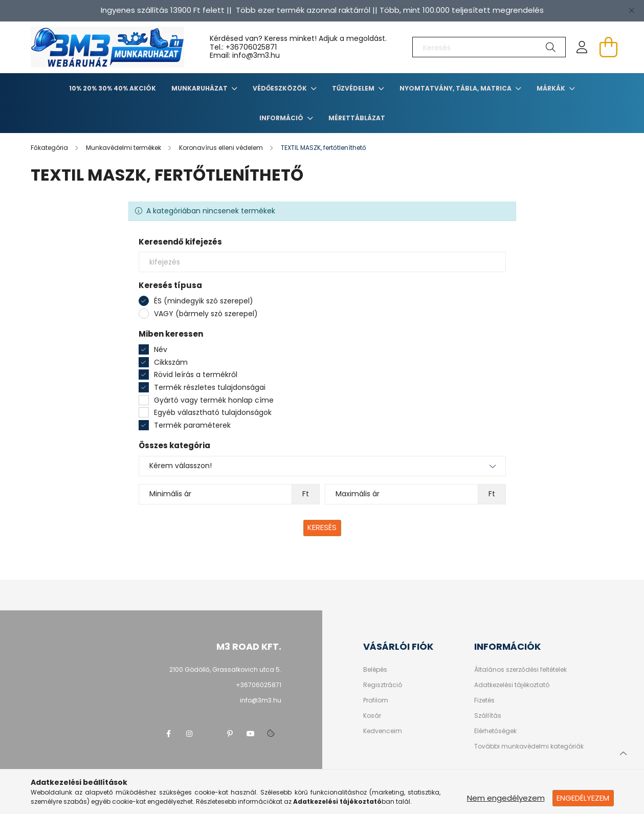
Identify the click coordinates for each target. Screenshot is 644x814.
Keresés (322, 527)
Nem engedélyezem (506, 798)
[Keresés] (489, 47)
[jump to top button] (623, 752)
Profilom (376, 700)
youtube (251, 734)
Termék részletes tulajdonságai (210, 387)
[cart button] (609, 47)
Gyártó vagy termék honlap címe (214, 400)
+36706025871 (251, 47)
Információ (282, 118)
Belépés (375, 670)
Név (161, 349)
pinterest (230, 734)
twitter (210, 734)
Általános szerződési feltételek (520, 670)
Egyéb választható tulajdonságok (213, 412)
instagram (189, 734)
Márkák (552, 88)
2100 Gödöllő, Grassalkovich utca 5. (225, 669)
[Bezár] (631, 10)
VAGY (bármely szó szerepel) (206, 314)
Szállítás (488, 716)
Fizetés (484, 700)
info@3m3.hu (261, 700)
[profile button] (582, 47)
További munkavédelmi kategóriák (529, 746)
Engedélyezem (583, 798)
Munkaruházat (200, 88)
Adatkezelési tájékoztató (512, 685)
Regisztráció (383, 685)
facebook (169, 734)
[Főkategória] (50, 148)
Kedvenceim (383, 731)
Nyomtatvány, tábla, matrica (456, 88)
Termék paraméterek (192, 425)
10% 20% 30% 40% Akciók (113, 88)
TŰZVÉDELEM (354, 88)
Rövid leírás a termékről (196, 375)
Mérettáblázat (357, 118)
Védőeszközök (281, 88)
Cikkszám (171, 362)
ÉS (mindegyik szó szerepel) (204, 301)
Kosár (372, 716)
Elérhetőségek (495, 731)
